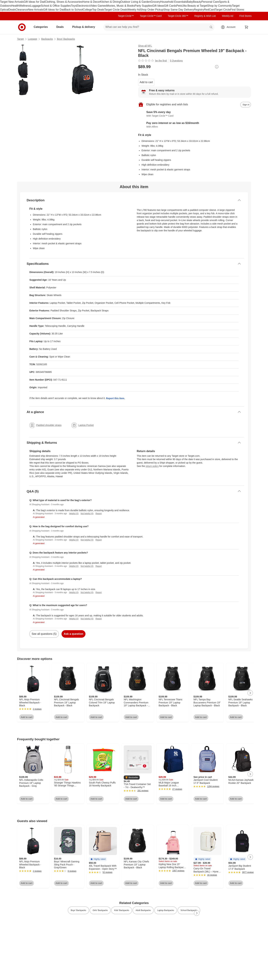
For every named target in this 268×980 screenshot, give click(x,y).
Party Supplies (143, 6)
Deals (12, 10)
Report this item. (115, 398)
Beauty (197, 2)
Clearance (22, 10)
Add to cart (146, 82)
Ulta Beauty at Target (195, 6)
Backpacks (47, 39)
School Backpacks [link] (189, 910)
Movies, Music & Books (121, 6)
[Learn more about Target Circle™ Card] (195, 114)
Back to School (74, 10)
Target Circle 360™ (178, 16)
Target (20, 39)
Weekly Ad (134, 10)
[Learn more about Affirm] (195, 125)
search (211, 27)
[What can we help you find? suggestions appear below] (159, 27)
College (88, 10)
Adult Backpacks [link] (143, 910)
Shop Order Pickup (152, 10)
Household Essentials (173, 2)
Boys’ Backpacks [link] (78, 910)
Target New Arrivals (12, 2)
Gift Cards (170, 6)
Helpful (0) (74, 514)
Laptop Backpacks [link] (166, 910)
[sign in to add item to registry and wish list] (246, 105)
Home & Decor (91, 2)
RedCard (209, 10)
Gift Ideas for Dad (34, 2)
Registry (199, 10)
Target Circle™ (126, 16)
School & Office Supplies (56, 6)
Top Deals (98, 10)
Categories (42, 27)
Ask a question (73, 634)
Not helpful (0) (87, 514)
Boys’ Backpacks (66, 39)
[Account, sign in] (229, 27)
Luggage (36, 6)
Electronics (83, 6)
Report (99, 514)
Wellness (25, 6)
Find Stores (237, 10)
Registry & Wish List (205, 16)
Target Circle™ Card (151, 16)
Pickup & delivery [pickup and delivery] (85, 27)
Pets (179, 6)
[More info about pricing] (217, 67)
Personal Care (210, 2)
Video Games (98, 6)
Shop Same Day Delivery (179, 10)
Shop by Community (220, 6)
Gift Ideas (158, 6)
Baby (190, 2)
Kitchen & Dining (110, 2)
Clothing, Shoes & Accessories (64, 2)
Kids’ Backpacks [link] (122, 910)
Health (15, 6)
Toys (74, 6)
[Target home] (22, 27)
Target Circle (223, 10)
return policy (152, 466)
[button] (132, 778)
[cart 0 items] (246, 27)
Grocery (155, 2)
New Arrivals (36, 10)
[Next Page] (250, 693)
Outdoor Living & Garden (135, 2)
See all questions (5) (44, 634)
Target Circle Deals (116, 10)
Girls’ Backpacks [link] (100, 910)
